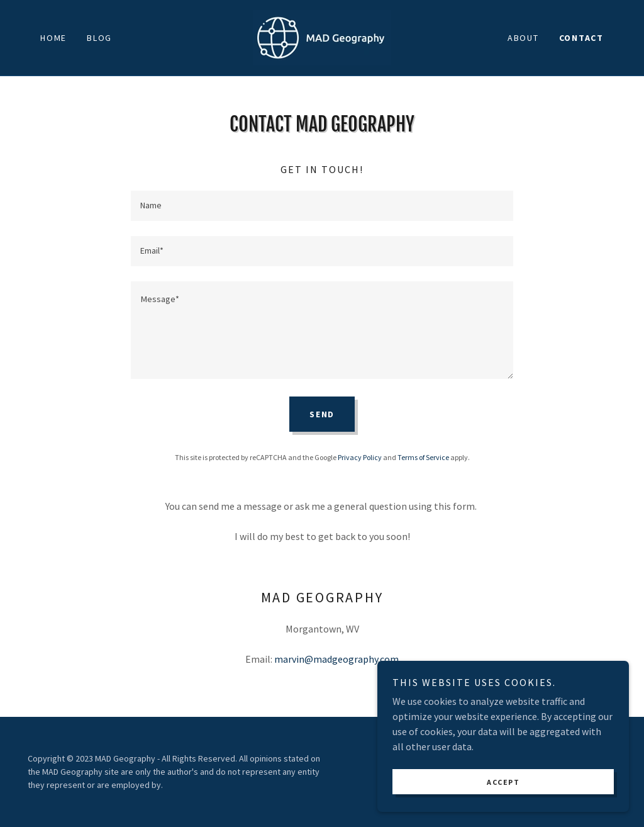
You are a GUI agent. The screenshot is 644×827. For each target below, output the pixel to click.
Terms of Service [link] (423, 457)
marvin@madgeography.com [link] (336, 659)
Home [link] (53, 38)
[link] (322, 37)
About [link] (523, 38)
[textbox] (322, 206)
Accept (503, 782)
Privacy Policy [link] (360, 457)
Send (322, 414)
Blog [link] (99, 38)
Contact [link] (581, 38)
